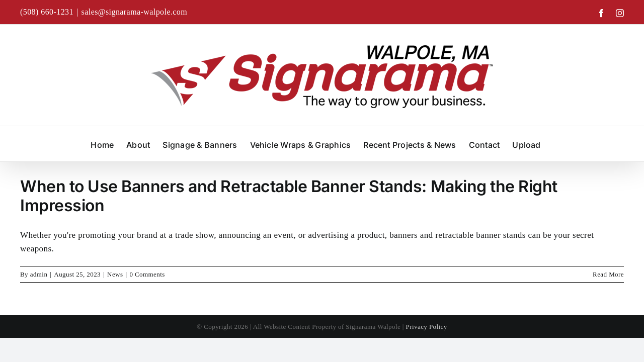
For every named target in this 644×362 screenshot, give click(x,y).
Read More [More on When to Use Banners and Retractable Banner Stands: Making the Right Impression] (608, 274)
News (115, 274)
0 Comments (147, 274)
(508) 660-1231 (47, 12)
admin (39, 274)
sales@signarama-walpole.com (135, 12)
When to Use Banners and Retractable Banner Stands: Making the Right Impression (289, 196)
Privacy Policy (427, 327)
